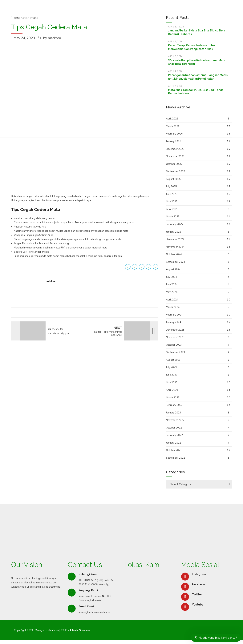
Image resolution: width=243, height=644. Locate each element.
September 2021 (176, 458)
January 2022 (174, 443)
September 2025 (176, 171)
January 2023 (174, 413)
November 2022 (175, 420)
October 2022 (174, 428)
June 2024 (172, 284)
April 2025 (172, 209)
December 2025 (175, 149)
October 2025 (174, 164)
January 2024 (174, 322)
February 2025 (174, 224)
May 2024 (172, 292)
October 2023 (174, 345)
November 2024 (175, 247)
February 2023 (174, 405)
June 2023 (172, 375)
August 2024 (173, 269)
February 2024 (174, 315)
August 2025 (173, 179)
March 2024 (173, 307)
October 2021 (174, 450)
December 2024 (175, 239)
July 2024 (171, 277)
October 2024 (174, 254)
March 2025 (173, 217)
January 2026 (174, 141)
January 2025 (174, 232)
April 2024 (172, 300)
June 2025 (172, 194)
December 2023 (175, 330)
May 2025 (172, 202)
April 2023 (172, 390)
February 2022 (174, 435)
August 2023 (173, 360)
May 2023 (172, 383)
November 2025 (175, 156)
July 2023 (171, 367)
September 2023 (176, 352)
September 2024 (176, 262)
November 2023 (175, 337)
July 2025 (171, 187)
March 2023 (173, 398)
